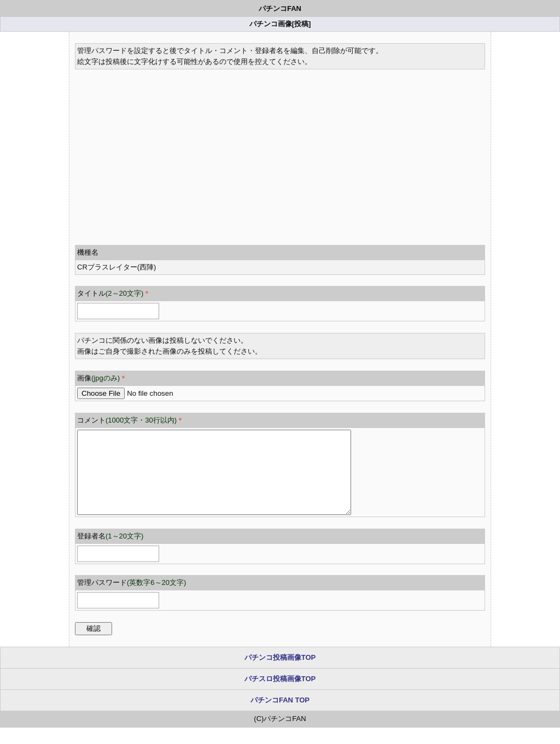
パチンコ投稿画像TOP (280, 674)
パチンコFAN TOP (280, 716)
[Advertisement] (280, 151)
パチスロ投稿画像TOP (280, 695)
